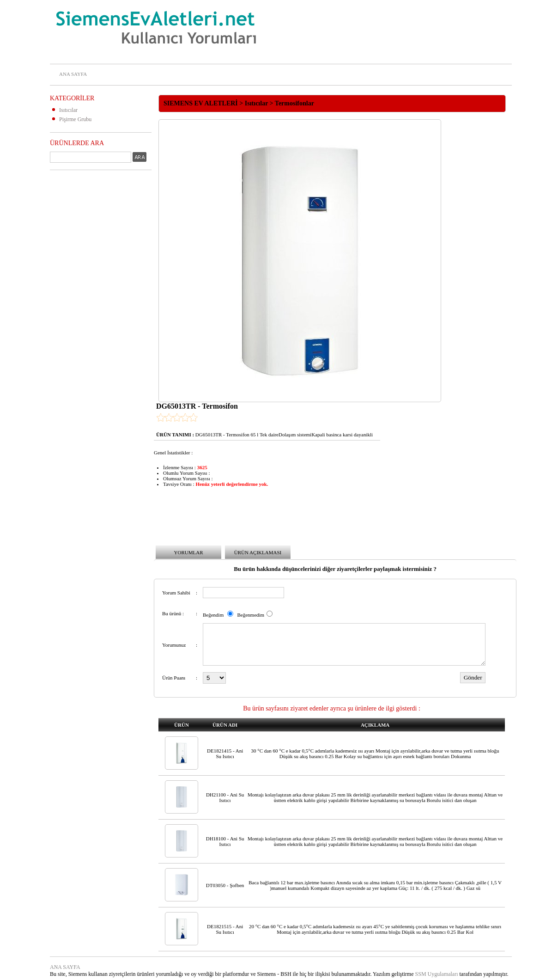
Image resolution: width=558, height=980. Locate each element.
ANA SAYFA (73, 74)
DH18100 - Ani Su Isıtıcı (225, 841)
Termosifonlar (294, 103)
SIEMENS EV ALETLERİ (201, 103)
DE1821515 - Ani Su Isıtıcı (225, 929)
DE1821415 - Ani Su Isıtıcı (225, 753)
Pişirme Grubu (75, 119)
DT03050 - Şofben (225, 885)
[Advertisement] (87, 316)
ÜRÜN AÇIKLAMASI (258, 552)
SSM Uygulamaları (437, 974)
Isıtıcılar (68, 110)
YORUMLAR (189, 552)
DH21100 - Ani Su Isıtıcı (225, 797)
